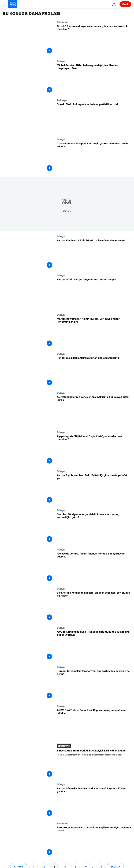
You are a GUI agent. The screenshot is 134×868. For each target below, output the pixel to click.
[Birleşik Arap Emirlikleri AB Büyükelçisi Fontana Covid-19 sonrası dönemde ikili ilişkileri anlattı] (94, 764)
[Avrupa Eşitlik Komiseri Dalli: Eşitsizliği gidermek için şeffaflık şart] (94, 489)
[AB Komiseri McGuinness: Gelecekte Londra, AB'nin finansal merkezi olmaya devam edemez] (94, 568)
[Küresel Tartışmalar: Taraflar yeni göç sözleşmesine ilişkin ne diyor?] (94, 685)
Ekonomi (62, 22)
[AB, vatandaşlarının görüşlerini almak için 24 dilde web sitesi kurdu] (94, 411)
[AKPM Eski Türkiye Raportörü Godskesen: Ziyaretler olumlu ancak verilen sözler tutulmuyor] (94, 724)
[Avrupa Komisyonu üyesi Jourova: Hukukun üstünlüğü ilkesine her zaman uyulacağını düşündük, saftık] (94, 646)
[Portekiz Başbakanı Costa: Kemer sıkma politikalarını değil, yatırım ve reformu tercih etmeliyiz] (94, 157)
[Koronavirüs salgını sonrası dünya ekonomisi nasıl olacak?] (94, 40)
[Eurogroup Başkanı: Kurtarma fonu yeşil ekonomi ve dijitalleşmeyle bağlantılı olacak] (94, 841)
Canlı (125, 4)
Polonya (62, 100)
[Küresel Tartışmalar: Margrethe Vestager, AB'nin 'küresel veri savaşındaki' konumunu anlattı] (94, 333)
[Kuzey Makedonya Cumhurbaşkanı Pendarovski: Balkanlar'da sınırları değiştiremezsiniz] (94, 372)
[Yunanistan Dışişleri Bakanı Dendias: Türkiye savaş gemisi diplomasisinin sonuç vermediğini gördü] (94, 528)
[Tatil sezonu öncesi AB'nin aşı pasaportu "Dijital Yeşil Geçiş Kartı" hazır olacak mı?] (94, 450)
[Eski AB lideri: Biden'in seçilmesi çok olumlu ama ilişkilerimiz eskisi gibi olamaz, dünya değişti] (94, 607)
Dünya (61, 61)
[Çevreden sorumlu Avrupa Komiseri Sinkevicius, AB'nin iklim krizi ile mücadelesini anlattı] (94, 254)
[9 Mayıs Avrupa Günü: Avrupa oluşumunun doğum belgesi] (94, 293)
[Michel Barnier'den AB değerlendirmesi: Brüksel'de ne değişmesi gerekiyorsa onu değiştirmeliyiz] (94, 79)
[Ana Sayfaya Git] (13, 4)
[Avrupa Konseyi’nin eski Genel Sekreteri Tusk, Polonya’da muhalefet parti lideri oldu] (94, 118)
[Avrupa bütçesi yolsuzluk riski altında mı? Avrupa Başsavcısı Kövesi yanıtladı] (94, 802)
